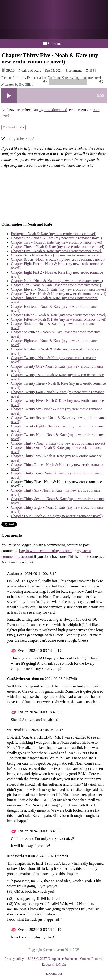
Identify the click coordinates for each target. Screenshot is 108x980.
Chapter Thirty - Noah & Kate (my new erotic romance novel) (58, 443)
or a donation (54, 34)
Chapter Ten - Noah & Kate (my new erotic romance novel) (56, 285)
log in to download (53, 110)
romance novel (91, 78)
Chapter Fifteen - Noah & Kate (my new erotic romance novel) (58, 315)
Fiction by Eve (22, 78)
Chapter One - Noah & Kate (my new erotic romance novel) (56, 238)
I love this (13, 128)
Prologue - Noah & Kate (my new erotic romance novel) (54, 234)
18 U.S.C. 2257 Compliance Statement (52, 959)
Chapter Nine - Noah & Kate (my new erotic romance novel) (57, 281)
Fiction (6, 78)
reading (75, 78)
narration (40, 78)
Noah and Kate (30, 70)
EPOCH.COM (54, 974)
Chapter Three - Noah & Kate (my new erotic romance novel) (58, 247)
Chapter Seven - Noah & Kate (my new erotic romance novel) (58, 259)
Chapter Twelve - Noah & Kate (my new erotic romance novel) (59, 294)
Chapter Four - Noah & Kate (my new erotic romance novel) (57, 516)
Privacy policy (14, 959)
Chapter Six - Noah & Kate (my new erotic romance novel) (56, 255)
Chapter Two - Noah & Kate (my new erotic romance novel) (56, 242)
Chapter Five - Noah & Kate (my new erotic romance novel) (57, 251)
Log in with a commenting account (45, 551)
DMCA (61, 964)
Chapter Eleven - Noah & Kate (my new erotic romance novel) (58, 289)
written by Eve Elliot (19, 85)
